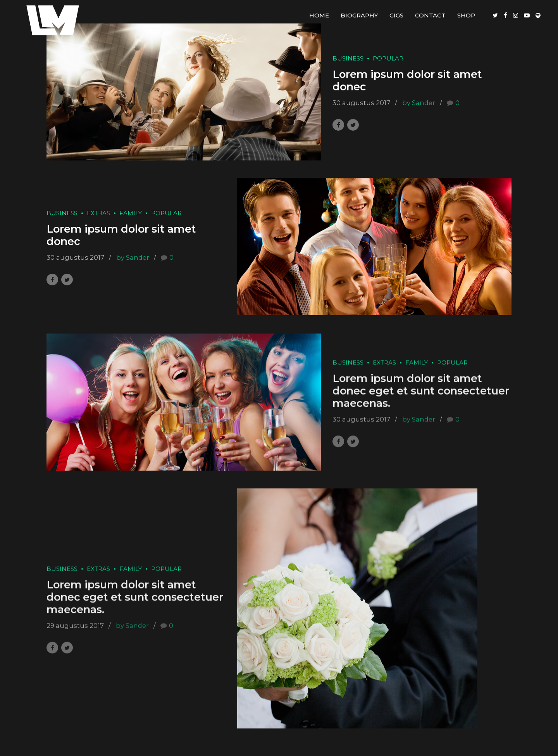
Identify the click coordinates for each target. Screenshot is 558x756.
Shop (466, 15)
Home (319, 15)
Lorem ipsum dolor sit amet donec (407, 80)
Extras (98, 213)
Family (131, 213)
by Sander (419, 103)
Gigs (396, 15)
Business (348, 58)
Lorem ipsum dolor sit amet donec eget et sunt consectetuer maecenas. (421, 400)
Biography (359, 15)
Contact (430, 15)
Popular (388, 58)
